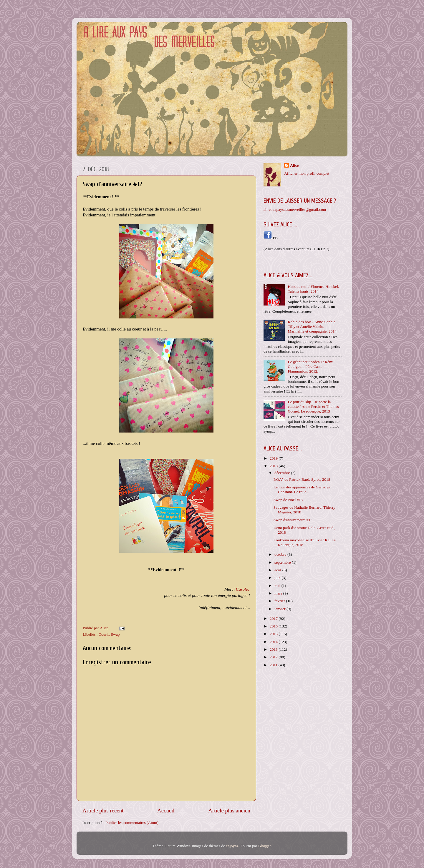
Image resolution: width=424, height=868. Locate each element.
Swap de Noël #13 (288, 500)
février (280, 601)
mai (278, 586)
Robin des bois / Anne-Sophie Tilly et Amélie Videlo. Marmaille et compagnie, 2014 (312, 327)
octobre (281, 554)
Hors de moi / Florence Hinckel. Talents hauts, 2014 (313, 289)
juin (278, 578)
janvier (280, 609)
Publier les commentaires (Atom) (132, 823)
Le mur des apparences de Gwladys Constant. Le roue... (302, 489)
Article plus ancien (229, 811)
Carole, (242, 589)
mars (279, 593)
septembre (283, 562)
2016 (274, 626)
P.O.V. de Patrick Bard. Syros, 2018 (302, 479)
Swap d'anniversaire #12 (293, 520)
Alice (294, 165)
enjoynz (232, 846)
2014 (274, 642)
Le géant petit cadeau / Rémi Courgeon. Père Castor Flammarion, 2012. (310, 367)
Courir (104, 634)
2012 (274, 657)
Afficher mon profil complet (307, 173)
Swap (115, 634)
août (278, 570)
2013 (274, 649)
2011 (274, 665)
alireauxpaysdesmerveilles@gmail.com (295, 210)
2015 (274, 634)
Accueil (166, 811)
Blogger (265, 846)
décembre (283, 473)
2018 (274, 466)
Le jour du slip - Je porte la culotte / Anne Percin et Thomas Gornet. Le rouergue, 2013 (313, 407)
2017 (274, 619)
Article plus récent (103, 811)
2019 (274, 458)
